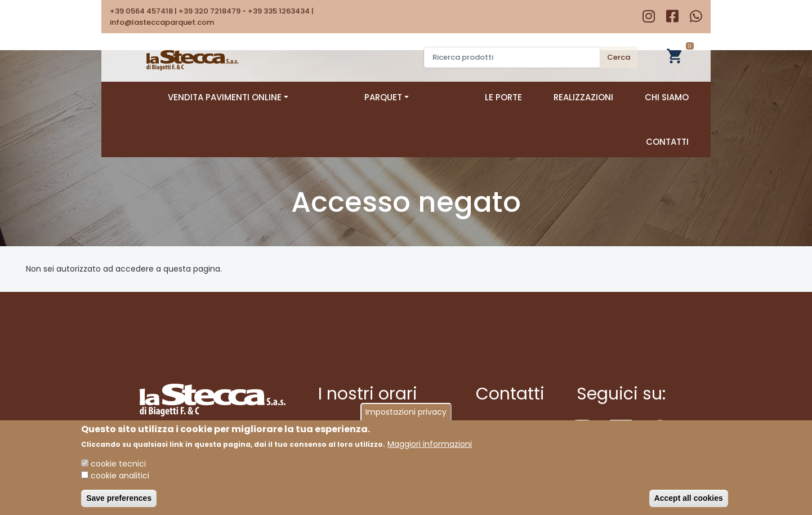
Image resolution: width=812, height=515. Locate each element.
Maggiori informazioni (430, 444)
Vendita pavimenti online (243, 97)
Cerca (619, 57)
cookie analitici (120, 476)
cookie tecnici (118, 464)
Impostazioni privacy (406, 412)
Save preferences (119, 498)
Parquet (357, 97)
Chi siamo (592, 97)
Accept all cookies (689, 498)
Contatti (667, 97)
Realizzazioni (509, 97)
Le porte (429, 97)
